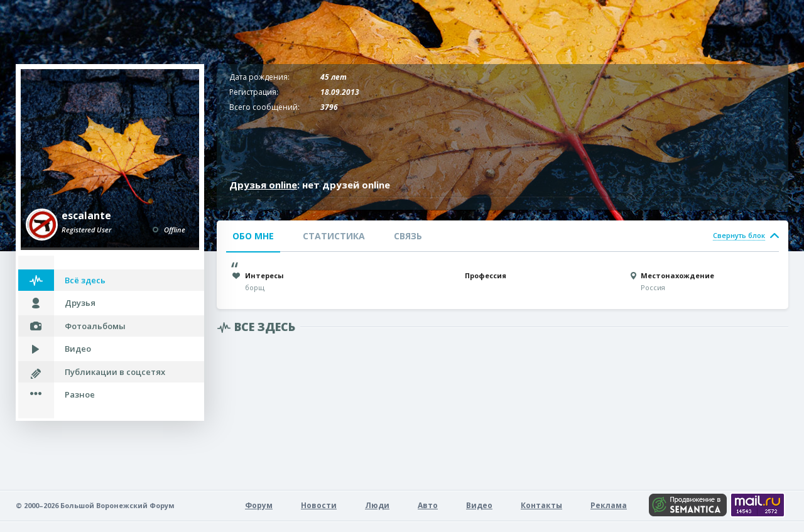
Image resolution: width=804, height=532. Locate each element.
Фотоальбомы (95, 326)
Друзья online (263, 185)
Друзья (80, 303)
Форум (259, 505)
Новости (319, 505)
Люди (377, 505)
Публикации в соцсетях (115, 372)
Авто (428, 505)
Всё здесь (85, 280)
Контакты (541, 505)
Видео (78, 349)
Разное (80, 394)
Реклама (609, 505)
